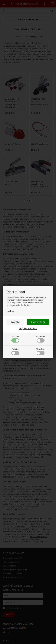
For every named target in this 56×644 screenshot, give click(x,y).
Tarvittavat (15, 339)
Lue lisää (10, 311)
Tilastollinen (41, 352)
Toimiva (15, 352)
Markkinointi (41, 339)
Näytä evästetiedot (28, 328)
